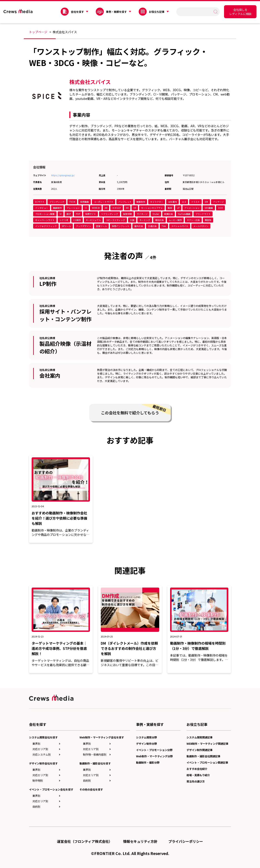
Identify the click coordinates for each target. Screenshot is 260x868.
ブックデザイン (83, 226)
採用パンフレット (121, 226)
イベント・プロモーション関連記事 (207, 762)
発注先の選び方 (196, 781)
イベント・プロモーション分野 (154, 750)
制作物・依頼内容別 (95, 754)
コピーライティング (115, 220)
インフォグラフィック (46, 226)
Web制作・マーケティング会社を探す (102, 737)
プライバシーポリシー (186, 841)
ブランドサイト (203, 214)
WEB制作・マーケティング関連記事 (207, 744)
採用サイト (91, 214)
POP (78, 214)
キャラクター (157, 202)
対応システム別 (42, 754)
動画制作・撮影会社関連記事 (203, 756)
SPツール (66, 226)
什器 (132, 220)
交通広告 (152, 226)
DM (206, 202)
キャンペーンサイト (45, 220)
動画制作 (57, 208)
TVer (164, 226)
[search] (196, 12)
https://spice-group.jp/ (63, 175)
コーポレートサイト (104, 202)
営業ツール (101, 226)
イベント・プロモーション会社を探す (51, 789)
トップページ (38, 32)
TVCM (72, 202)
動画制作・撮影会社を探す (95, 763)
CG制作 (77, 220)
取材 (170, 208)
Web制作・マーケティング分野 (154, 756)
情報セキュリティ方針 (140, 841)
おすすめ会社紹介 (197, 769)
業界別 (36, 744)
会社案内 (172, 202)
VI (61, 214)
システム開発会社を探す (43, 737)
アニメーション (192, 208)
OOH (220, 208)
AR (106, 208)
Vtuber (156, 214)
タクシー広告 (193, 220)
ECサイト (40, 202)
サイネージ (142, 214)
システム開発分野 (146, 737)
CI (86, 208)
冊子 (69, 214)
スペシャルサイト (180, 226)
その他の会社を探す (91, 789)
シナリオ (64, 220)
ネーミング (145, 220)
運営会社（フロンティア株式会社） (85, 841)
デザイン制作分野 (146, 744)
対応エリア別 (40, 749)
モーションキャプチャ (152, 208)
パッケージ (218, 202)
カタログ (117, 208)
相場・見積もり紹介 (198, 775)
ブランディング (57, 202)
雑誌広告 (159, 220)
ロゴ (184, 202)
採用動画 (84, 202)
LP (178, 208)
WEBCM (96, 208)
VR (135, 208)
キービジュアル (93, 220)
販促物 (208, 220)
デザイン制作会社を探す (43, 763)
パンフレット (125, 202)
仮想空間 (127, 214)
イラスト (195, 202)
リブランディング (110, 214)
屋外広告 (139, 226)
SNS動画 (209, 208)
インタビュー (42, 208)
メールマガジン (201, 226)
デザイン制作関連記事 (200, 750)
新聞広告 (169, 214)
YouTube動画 (184, 214)
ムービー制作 (175, 220)
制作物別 (38, 780)
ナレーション (73, 208)
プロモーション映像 (45, 214)
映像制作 (141, 202)
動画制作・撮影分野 (148, 762)
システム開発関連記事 (200, 737)
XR (127, 208)
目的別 (36, 806)
